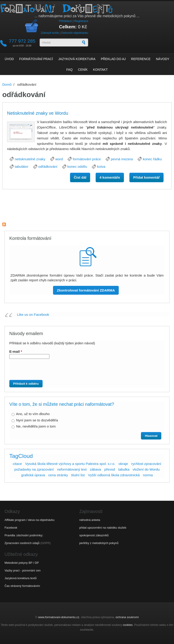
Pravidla (10, 535)
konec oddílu (77, 166)
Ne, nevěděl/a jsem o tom (36, 426)
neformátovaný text (72, 469)
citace (17, 464)
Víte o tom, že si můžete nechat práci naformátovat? (62, 404)
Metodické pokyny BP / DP (22, 563)
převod (110, 469)
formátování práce (87, 159)
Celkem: (68, 27)
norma (148, 475)
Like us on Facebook (33, 315)
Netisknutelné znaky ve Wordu (38, 113)
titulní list (78, 475)
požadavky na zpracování (34, 469)
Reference (141, 59)
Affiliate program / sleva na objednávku (29, 520)
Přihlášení (65, 21)
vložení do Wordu (146, 469)
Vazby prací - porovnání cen (23, 570)
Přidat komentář (146, 177)
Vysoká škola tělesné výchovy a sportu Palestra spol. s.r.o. (70, 464)
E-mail (16, 351)
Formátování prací (36, 59)
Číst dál (82, 177)
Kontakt (100, 70)
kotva (101, 166)
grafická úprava (33, 475)
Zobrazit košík (50, 33)
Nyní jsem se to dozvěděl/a (37, 420)
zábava (96, 469)
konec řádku (152, 159)
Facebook (11, 528)
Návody (163, 59)
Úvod (9, 59)
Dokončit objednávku (75, 33)
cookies (128, 625)
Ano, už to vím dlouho (33, 414)
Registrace (81, 21)
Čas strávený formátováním (22, 586)
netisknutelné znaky (30, 159)
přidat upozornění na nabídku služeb (103, 528)
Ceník (83, 70)
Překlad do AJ (113, 59)
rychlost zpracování (146, 464)
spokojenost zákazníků (94, 535)
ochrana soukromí (127, 617)
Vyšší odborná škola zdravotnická (114, 475)
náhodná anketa (90, 520)
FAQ (69, 70)
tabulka (124, 469)
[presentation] (46, 371)
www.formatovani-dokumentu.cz (59, 617)
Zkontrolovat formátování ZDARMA (86, 290)
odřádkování (48, 166)
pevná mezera (122, 159)
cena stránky (58, 475)
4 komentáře (110, 177)
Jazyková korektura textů (21, 578)
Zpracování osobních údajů (22, 543)
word (59, 159)
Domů (7, 84)
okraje (123, 464)
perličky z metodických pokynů (99, 543)
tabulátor (22, 166)
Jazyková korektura (77, 59)
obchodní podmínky (29, 535)
